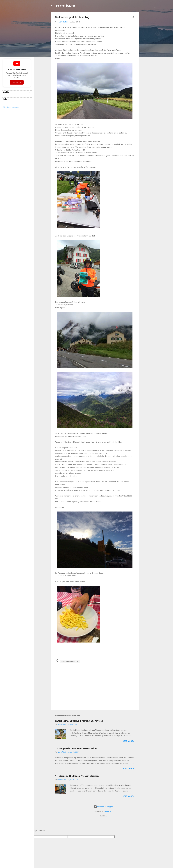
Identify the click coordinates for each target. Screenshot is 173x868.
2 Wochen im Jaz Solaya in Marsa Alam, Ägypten (79, 721)
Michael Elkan (108, 811)
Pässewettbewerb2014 (70, 662)
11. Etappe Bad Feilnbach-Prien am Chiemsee (77, 776)
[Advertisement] (148, 48)
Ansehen (17, 82)
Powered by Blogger (103, 807)
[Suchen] (155, 7)
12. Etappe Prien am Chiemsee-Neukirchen (76, 748)
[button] (133, 17)
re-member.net (66, 6)
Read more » (128, 741)
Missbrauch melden (11, 107)
